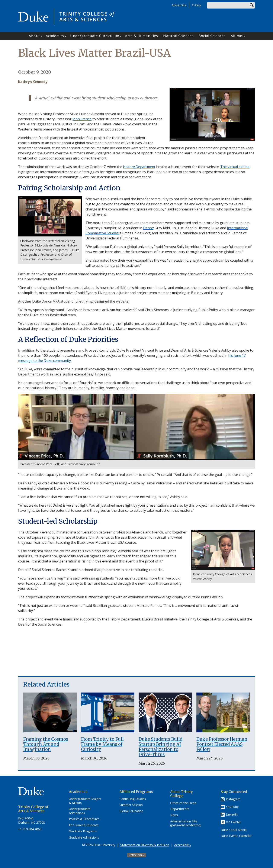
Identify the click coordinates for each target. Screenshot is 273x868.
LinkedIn (232, 814)
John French (82, 119)
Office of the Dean (183, 803)
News (174, 815)
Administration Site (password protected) (186, 823)
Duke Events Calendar (236, 836)
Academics (55, 36)
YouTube (232, 807)
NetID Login (136, 855)
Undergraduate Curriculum (95, 36)
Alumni (237, 36)
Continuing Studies (133, 799)
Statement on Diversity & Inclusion (145, 845)
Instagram (233, 799)
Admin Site (179, 5)
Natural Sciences (178, 36)
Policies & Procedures (84, 819)
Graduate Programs (83, 831)
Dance (148, 228)
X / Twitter (234, 822)
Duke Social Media (234, 830)
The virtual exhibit (235, 167)
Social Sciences (212, 36)
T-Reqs (197, 5)
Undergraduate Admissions (80, 811)
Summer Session (131, 805)
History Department (139, 167)
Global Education (131, 811)
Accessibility (183, 845)
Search (252, 5)
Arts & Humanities (142, 36)
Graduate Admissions (84, 838)
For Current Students (84, 825)
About (34, 36)
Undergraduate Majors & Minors (85, 801)
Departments (180, 809)
